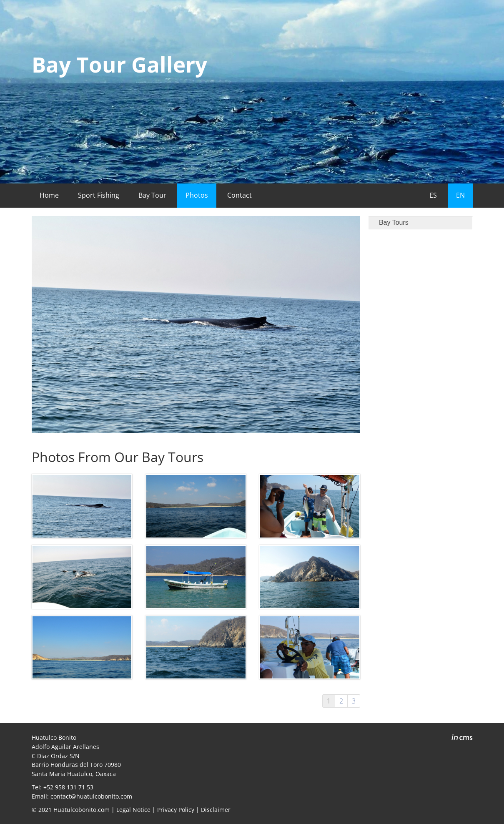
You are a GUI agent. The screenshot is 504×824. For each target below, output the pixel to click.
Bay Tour (152, 195)
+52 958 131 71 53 (68, 787)
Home (49, 195)
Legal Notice (133, 810)
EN (460, 195)
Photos (197, 195)
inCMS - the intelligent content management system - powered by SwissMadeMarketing (462, 739)
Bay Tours (394, 222)
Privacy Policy (176, 810)
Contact (239, 195)
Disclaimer (216, 810)
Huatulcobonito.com (81, 810)
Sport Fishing (99, 195)
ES (433, 195)
